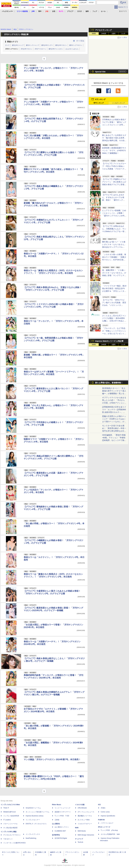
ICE (99, 805)
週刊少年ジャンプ (18, 45)
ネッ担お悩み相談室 (10, 828)
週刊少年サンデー (47, 45)
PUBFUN (101, 820)
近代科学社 (56, 835)
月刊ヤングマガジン (12, 49)
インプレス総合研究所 (11, 816)
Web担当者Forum (10, 812)
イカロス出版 (80, 805)
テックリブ (79, 839)
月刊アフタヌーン (40, 49)
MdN (77, 828)
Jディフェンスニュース (86, 812)
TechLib (80, 842)
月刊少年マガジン (26, 49)
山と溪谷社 (56, 824)
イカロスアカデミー (85, 824)
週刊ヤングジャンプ (32, 45)
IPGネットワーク (104, 827)
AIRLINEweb (82, 808)
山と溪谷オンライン (62, 827)
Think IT (6, 808)
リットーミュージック (63, 808)
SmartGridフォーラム (33, 808)
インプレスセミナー (33, 820)
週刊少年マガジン (61, 45)
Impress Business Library (35, 816)
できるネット (8, 839)
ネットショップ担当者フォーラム (38, 812)
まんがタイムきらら (72, 49)
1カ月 (123, 34)
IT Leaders (7, 820)
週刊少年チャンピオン (56, 49)
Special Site (100, 72)
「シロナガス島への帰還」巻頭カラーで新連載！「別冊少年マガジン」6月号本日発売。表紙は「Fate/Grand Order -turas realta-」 (114, 260)
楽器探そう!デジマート (63, 812)
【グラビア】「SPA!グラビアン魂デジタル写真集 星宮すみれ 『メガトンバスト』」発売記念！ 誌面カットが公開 (114, 305)
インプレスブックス (33, 834)
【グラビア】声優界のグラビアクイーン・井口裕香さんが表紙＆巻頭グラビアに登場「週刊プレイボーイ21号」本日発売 (114, 184)
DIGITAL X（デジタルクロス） (37, 824)
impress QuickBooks (108, 816)
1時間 (94, 34)
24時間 (104, 34)
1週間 (114, 34)
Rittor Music (57, 805)
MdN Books (82, 831)
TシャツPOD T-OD (62, 816)
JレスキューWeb (84, 820)
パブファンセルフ (107, 823)
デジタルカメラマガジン (12, 835)
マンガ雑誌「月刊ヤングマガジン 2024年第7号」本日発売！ (52, 759)
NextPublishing (31, 838)
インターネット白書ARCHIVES (14, 843)
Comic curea (105, 812)
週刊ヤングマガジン (76, 45)
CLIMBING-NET (60, 831)
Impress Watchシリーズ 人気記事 (109, 341)
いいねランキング (118, 103)
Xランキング (100, 99)
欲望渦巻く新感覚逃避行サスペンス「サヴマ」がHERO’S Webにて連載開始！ (114, 150)
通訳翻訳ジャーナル (85, 816)
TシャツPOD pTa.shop (109, 830)
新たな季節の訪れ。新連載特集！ (109, 383)
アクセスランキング (103, 30)
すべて (7, 45)
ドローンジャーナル (10, 824)
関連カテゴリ (13, 42)
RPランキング (99, 103)
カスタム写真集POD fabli (110, 834)
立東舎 (57, 820)
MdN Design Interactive (86, 835)
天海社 (103, 808)
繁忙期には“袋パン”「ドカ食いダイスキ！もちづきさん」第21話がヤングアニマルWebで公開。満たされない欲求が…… (114, 247)
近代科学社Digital (61, 838)
